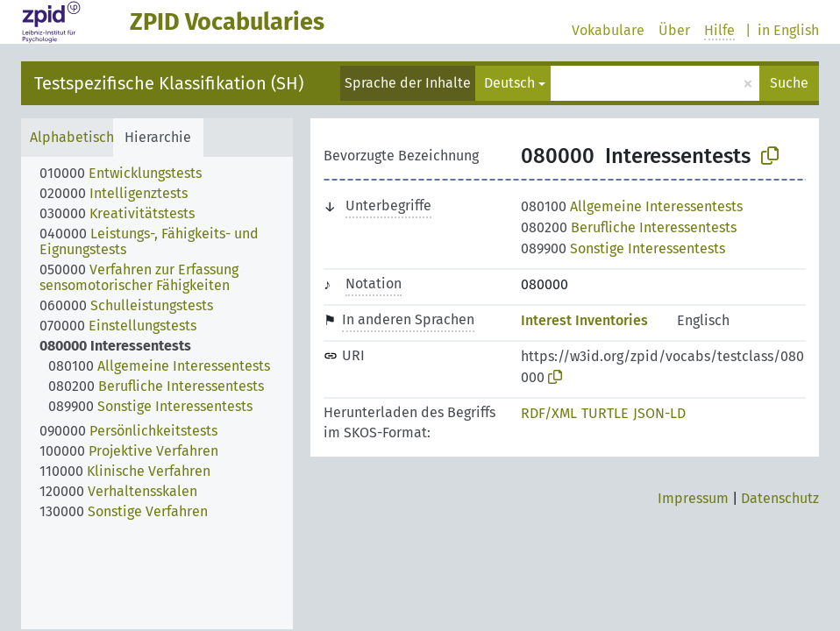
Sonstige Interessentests (623, 248)
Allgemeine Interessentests (632, 206)
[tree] (157, 393)
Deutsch (509, 83)
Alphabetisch (72, 137)
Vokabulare (608, 30)
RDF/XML (549, 413)
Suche (789, 83)
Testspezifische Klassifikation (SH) (169, 83)
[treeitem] (128, 174)
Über (674, 30)
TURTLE (605, 413)
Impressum (693, 498)
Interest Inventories (584, 320)
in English (788, 30)
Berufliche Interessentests (629, 227)
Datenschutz (780, 498)
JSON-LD (659, 413)
